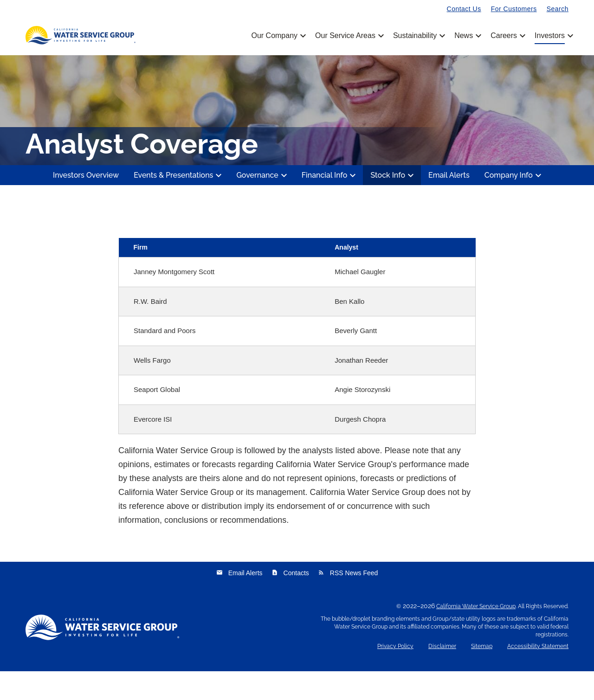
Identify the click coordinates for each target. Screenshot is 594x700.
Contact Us (464, 9)
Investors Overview (86, 204)
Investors (550, 36)
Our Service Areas (349, 36)
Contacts (290, 602)
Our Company (278, 36)
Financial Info (330, 204)
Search (558, 9)
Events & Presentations (179, 204)
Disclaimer (442, 675)
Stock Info (393, 204)
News (467, 36)
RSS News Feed (348, 602)
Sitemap (482, 675)
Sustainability (418, 36)
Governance (263, 204)
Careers (507, 36)
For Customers (514, 9)
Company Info (514, 204)
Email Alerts (449, 204)
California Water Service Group (476, 635)
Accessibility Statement (538, 675)
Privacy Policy (395, 675)
